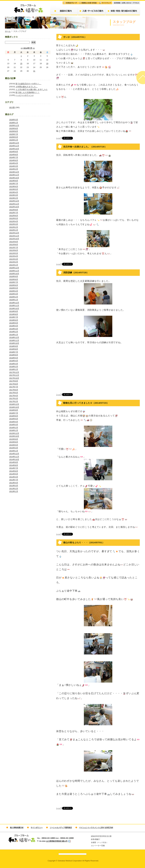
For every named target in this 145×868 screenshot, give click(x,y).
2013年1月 (14, 491)
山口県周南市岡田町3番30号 (57, 841)
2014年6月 (14, 471)
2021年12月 (14, 233)
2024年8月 (14, 155)
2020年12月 (14, 268)
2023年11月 (14, 175)
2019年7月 (14, 317)
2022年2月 (14, 227)
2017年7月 (14, 387)
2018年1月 (14, 369)
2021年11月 (14, 236)
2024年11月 (14, 146)
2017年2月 (14, 401)
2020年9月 (14, 276)
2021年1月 (14, 265)
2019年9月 (14, 311)
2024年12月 (14, 143)
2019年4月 (14, 326)
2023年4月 (14, 192)
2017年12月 (14, 372)
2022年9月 (14, 210)
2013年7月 (14, 480)
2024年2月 (14, 169)
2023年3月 (14, 195)
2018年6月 (14, 355)
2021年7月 (14, 248)
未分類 (12, 107)
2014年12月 (14, 454)
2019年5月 (14, 323)
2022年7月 (14, 213)
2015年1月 (14, 451)
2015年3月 (14, 448)
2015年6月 (14, 442)
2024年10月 (14, 149)
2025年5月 (14, 137)
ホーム (8, 31)
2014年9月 (14, 462)
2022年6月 (14, 216)
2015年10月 (14, 436)
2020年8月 (14, 279)
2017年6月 (14, 390)
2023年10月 (14, 178)
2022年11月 (14, 204)
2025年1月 (14, 140)
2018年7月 (14, 352)
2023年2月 (14, 198)
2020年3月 (14, 294)
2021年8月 (14, 245)
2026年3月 (14, 120)
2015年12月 (14, 433)
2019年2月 (14, 332)
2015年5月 (14, 445)
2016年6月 (14, 416)
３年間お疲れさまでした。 (27, 87)
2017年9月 (14, 381)
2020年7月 (14, 282)
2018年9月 (14, 346)
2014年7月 (28, 48)
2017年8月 (14, 384)
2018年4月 (14, 361)
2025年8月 (14, 131)
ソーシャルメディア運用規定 (61, 828)
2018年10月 (14, 343)
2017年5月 (14, 393)
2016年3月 (14, 425)
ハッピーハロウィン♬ (25, 95)
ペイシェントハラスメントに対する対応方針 (96, 828)
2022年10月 (14, 207)
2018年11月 (14, 340)
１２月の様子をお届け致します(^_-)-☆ (31, 89)
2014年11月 (14, 457)
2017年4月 (14, 396)
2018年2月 (14, 367)
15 (21, 63)
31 (34, 71)
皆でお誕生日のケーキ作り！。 (28, 84)
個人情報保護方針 (17, 828)
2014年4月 (14, 477)
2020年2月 (14, 297)
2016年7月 (14, 413)
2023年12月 (14, 172)
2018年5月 (14, 358)
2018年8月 (14, 349)
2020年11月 (14, 271)
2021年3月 (14, 259)
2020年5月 (14, 288)
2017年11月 (14, 375)
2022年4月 (14, 221)
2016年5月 (14, 419)
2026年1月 (14, 123)
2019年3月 (14, 329)
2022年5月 (14, 218)
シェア (59, 138)
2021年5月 (14, 253)
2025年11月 (14, 125)
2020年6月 (14, 285)
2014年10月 (14, 459)
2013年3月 (14, 486)
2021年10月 (14, 239)
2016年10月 (14, 407)
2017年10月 (14, 378)
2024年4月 (14, 163)
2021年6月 (14, 250)
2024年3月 (14, 166)
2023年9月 (14, 181)
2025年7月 (14, 134)
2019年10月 (14, 309)
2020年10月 (14, 274)
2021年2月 (14, 262)
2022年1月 (14, 230)
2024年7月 (14, 157)
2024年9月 (14, 152)
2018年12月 (14, 337)
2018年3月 (14, 364)
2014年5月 (14, 474)
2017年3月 (14, 398)
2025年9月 (14, 128)
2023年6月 (14, 186)
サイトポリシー (37, 828)
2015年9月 (14, 439)
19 (47, 63)
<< (22, 48)
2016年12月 (14, 404)
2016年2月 (14, 428)
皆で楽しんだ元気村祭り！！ (28, 92)
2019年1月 (14, 335)
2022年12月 (14, 201)
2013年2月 (14, 489)
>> (34, 48)
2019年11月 (14, 306)
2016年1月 (14, 430)
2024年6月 (14, 160)
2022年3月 (14, 224)
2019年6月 (14, 320)
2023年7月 (14, 184)
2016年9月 (14, 410)
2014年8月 (14, 465)
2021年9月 (14, 242)
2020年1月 (14, 300)
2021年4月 (14, 256)
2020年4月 (14, 291)
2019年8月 (14, 314)
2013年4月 (14, 483)
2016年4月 (14, 422)
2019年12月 (14, 303)
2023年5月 (14, 189)
